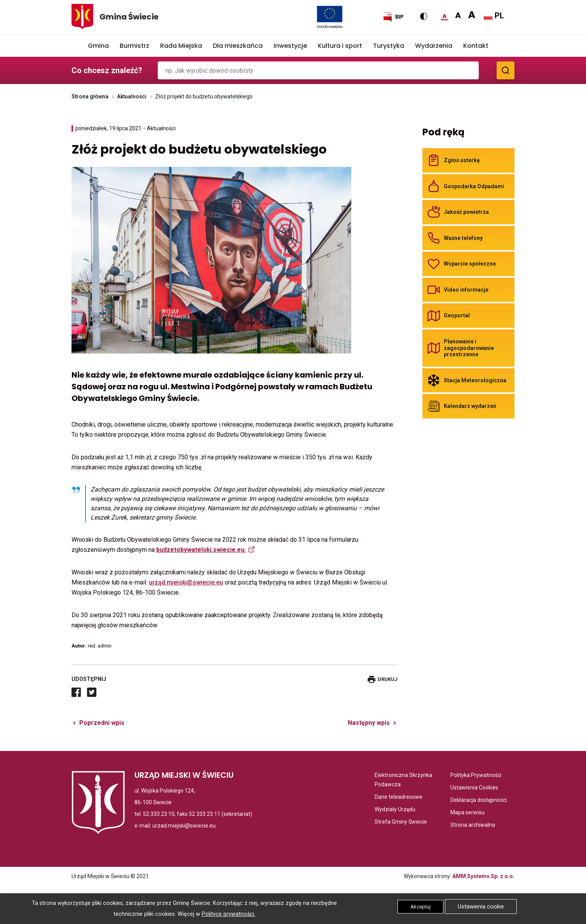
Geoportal (457, 315)
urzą (155, 582)
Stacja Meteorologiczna (475, 380)
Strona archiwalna (473, 825)
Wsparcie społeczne (470, 264)
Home (77, 46)
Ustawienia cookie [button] (481, 906)
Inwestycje (290, 46)
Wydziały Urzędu (395, 809)
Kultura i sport (340, 46)
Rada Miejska (181, 46)
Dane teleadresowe (399, 797)
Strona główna (90, 96)
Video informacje (466, 290)
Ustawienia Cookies (474, 787)
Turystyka (389, 46)
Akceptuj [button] (420, 907)
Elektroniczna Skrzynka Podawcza (405, 780)
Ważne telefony (463, 238)
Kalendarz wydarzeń (470, 406)
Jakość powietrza (466, 212)
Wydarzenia (434, 46)
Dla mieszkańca (238, 46)
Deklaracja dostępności (479, 800)
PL (494, 16)
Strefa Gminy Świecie (401, 822)
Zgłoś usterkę (462, 160)
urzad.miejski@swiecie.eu (184, 826)
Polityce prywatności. (228, 914)
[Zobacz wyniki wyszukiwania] (506, 70)
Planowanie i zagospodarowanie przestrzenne (469, 348)
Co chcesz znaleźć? (107, 70)
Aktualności (132, 96)
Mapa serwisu (467, 812)
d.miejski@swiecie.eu (192, 582)
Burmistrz (134, 46)
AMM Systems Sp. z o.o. (483, 876)
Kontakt (476, 46)
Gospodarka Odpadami (474, 186)
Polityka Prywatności (476, 775)
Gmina (98, 46)
